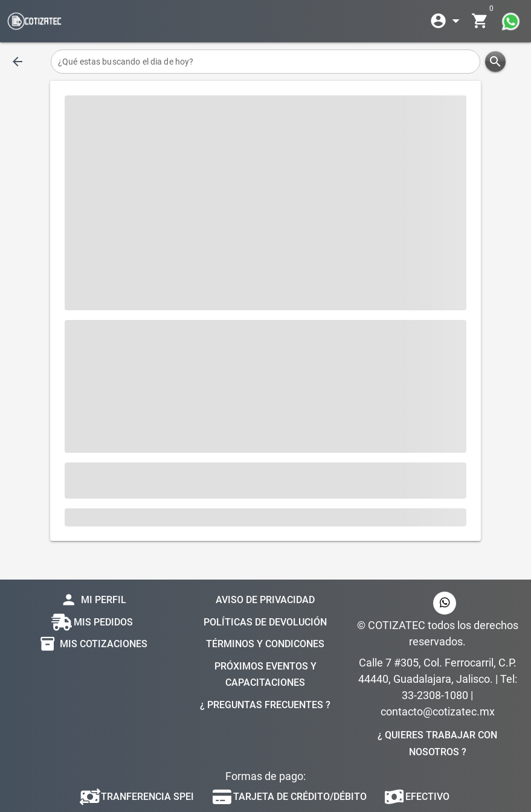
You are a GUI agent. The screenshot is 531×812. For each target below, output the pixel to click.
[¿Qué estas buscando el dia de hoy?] (265, 62)
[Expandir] (447, 21)
